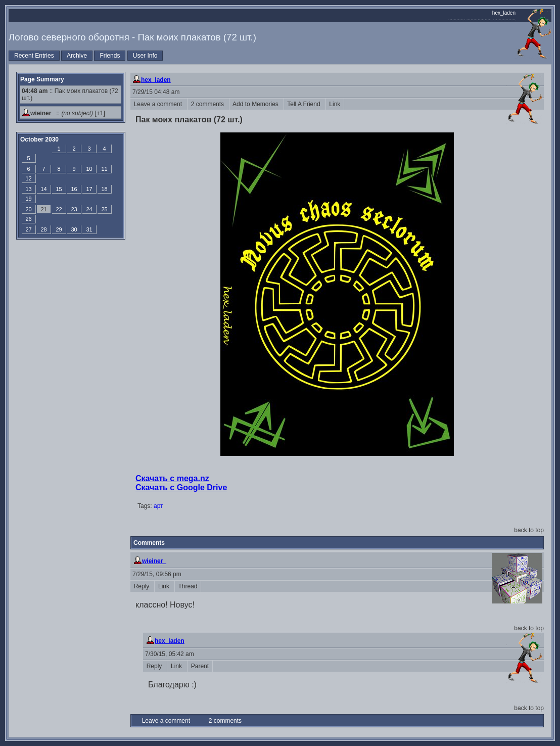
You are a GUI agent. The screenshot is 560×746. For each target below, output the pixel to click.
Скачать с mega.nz (172, 478)
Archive (77, 56)
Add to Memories (256, 104)
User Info (145, 56)
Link (335, 104)
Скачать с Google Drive (181, 487)
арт (158, 506)
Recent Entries (34, 56)
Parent (200, 666)
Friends (110, 56)
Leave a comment (159, 104)
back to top (529, 530)
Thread (188, 586)
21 (43, 209)
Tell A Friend (305, 104)
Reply (142, 586)
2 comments (208, 104)
